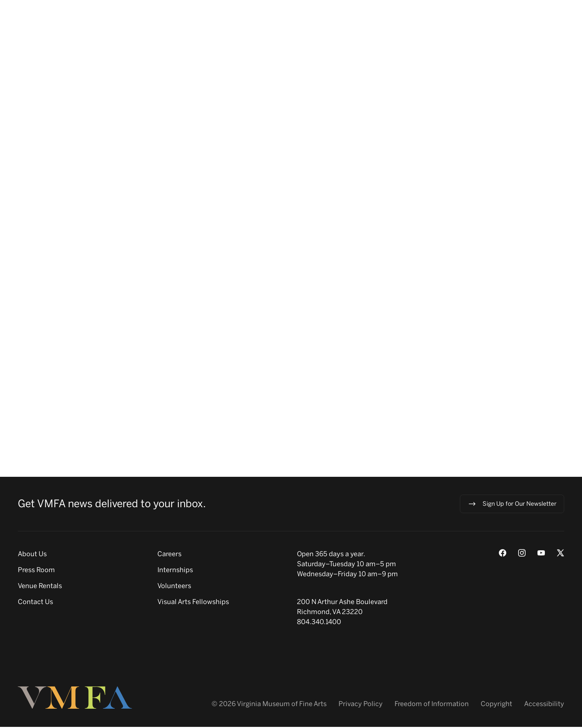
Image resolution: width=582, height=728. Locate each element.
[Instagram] (522, 554)
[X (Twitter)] (560, 554)
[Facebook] (503, 554)
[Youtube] (541, 554)
